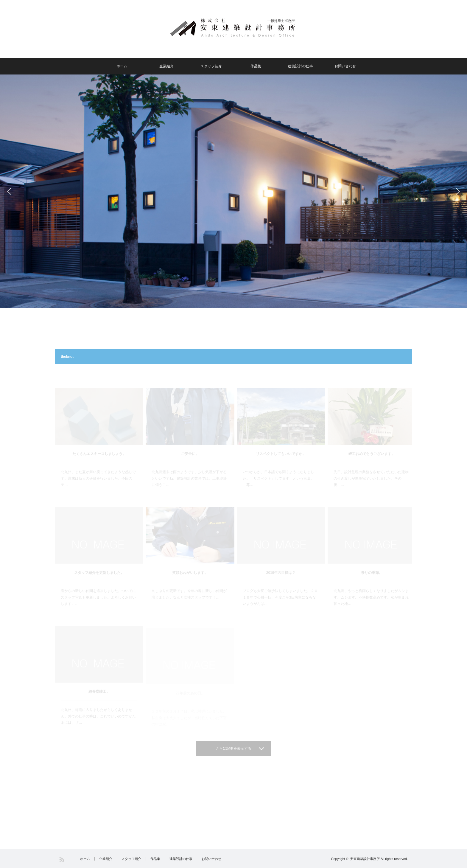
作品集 (256, 66)
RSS (62, 860)
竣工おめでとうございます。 (372, 441)
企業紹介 (166, 66)
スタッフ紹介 (211, 66)
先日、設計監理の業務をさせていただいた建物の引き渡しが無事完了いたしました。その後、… (371, 466)
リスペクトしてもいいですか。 (281, 441)
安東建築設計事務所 (365, 859)
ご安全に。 (190, 441)
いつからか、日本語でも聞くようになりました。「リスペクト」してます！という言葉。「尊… (278, 466)
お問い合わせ (345, 66)
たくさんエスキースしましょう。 (99, 441)
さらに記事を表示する (233, 749)
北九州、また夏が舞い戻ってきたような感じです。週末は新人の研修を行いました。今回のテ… (98, 466)
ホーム (122, 66)
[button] (9, 191)
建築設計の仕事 (301, 66)
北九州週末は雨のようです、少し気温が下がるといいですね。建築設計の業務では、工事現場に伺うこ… (189, 466)
